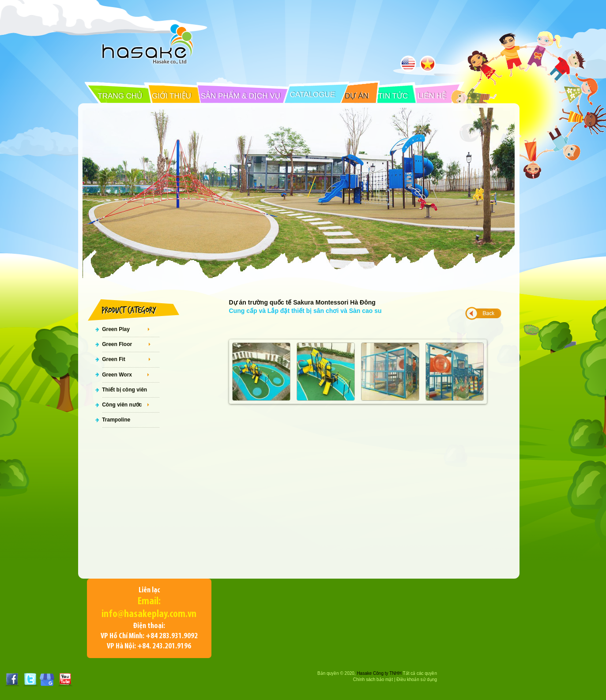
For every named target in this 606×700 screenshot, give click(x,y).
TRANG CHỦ (120, 96)
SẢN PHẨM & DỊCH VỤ (241, 96)
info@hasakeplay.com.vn (149, 614)
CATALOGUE (312, 95)
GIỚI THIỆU (171, 96)
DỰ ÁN (357, 96)
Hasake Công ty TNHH (379, 673)
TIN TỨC (393, 96)
